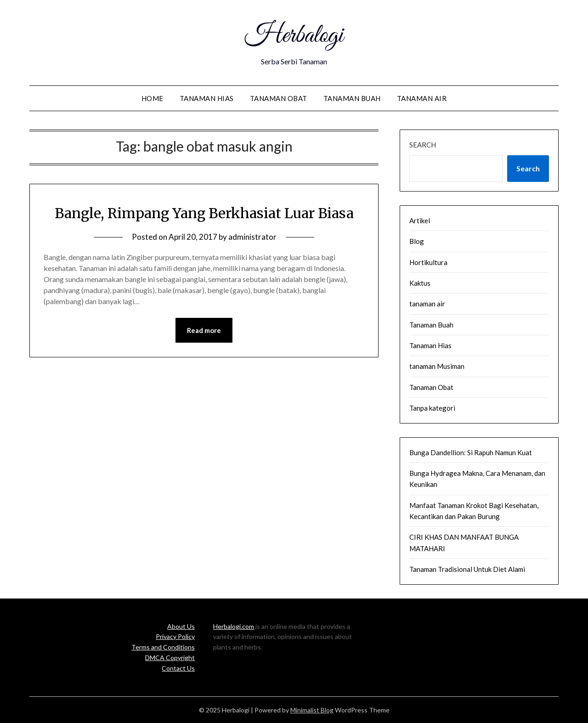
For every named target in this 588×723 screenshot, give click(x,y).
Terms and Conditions (163, 647)
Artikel (420, 220)
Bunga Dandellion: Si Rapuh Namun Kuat (471, 452)
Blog (417, 241)
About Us (181, 626)
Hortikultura (428, 262)
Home (153, 98)
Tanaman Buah (352, 98)
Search (423, 145)
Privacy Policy (175, 636)
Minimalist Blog (312, 710)
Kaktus (420, 283)
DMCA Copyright (170, 658)
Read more (204, 330)
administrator (252, 237)
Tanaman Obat (279, 98)
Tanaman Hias (207, 98)
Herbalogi (294, 36)
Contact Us (178, 668)
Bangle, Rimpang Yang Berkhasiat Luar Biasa (204, 213)
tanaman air (422, 98)
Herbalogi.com (234, 626)
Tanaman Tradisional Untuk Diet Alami (467, 569)
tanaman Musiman (437, 366)
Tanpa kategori (432, 408)
